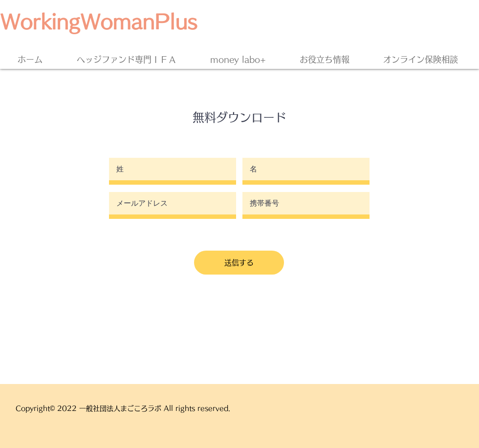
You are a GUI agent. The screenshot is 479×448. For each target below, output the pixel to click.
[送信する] (239, 263)
